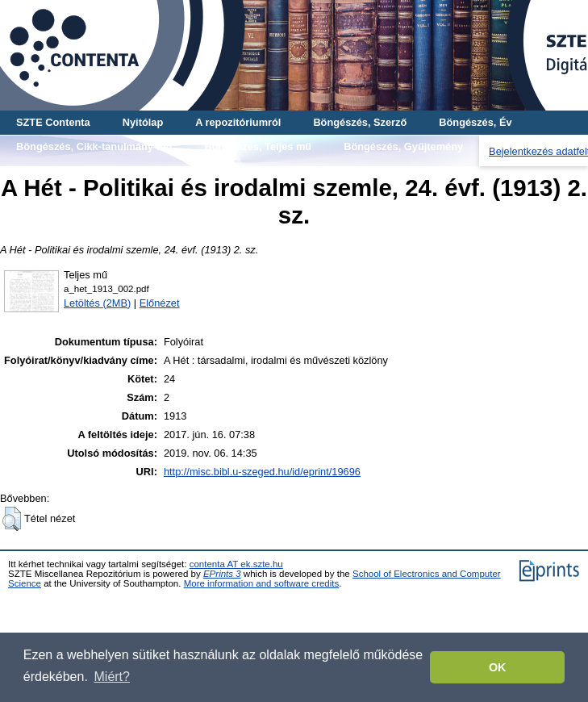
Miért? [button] (112, 677)
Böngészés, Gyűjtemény (403, 146)
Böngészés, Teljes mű (258, 146)
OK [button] (498, 667)
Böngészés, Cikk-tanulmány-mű (94, 146)
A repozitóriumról (238, 122)
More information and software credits (262, 583)
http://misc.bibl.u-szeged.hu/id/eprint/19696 (262, 472)
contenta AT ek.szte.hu (236, 564)
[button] (12, 519)
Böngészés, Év (475, 122)
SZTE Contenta (53, 122)
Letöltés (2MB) (97, 303)
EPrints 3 (222, 574)
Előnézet (160, 303)
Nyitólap (143, 122)
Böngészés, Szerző (360, 122)
